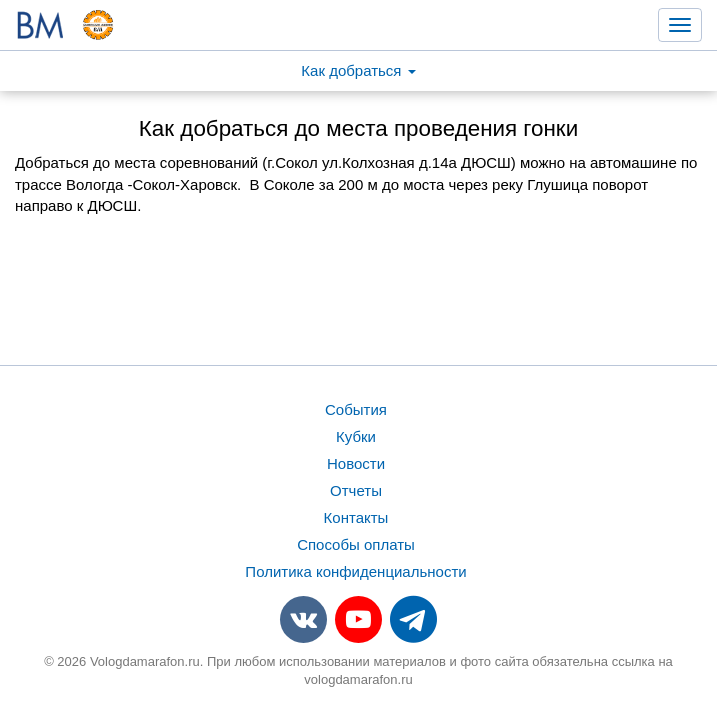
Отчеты (356, 490)
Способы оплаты (356, 544)
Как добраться (358, 70)
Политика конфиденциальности (355, 571)
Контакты (356, 517)
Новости (356, 463)
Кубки (356, 436)
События (356, 409)
